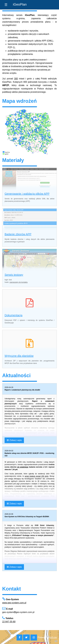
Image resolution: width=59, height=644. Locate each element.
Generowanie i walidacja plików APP (27, 194)
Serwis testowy (14, 275)
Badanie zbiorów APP (18, 234)
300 (16, 79)
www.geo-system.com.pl (14, 603)
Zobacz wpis (14, 440)
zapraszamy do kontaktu (19, 282)
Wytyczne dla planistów (19, 356)
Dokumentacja (13, 315)
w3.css (53, 637)
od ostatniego (23, 467)
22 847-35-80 (9, 622)
